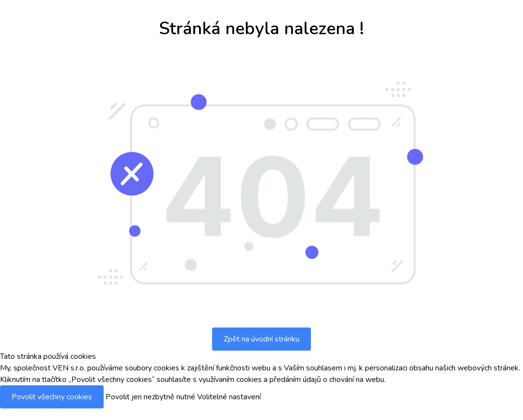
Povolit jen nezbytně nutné (150, 397)
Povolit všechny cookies (52, 397)
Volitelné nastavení (229, 397)
